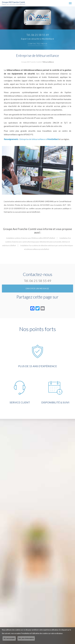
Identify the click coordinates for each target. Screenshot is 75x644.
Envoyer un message (37, 288)
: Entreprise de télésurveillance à (31, 139)
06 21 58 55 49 (40, 281)
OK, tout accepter (9, 638)
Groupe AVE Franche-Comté (16, 3)
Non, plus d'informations (26, 638)
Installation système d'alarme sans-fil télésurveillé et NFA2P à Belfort (31, 238)
